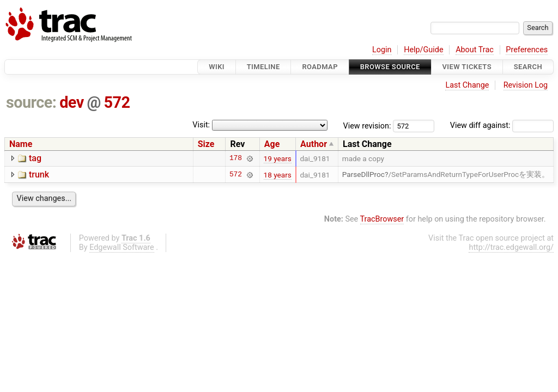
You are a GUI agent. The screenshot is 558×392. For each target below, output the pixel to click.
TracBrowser (382, 219)
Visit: (201, 125)
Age (272, 144)
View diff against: (502, 125)
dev (72, 102)
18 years (278, 175)
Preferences (527, 50)
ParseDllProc (363, 174)
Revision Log (526, 85)
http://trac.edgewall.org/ (511, 247)
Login (382, 50)
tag (35, 158)
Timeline (263, 67)
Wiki (217, 67)
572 (117, 102)
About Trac (475, 50)
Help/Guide (423, 50)
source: (31, 102)
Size (206, 144)
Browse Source (390, 67)
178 (236, 158)
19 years (278, 158)
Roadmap (320, 67)
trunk (39, 174)
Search (528, 67)
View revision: (367, 125)
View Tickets (467, 67)
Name (21, 144)
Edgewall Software (122, 247)
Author (314, 144)
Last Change (467, 85)
